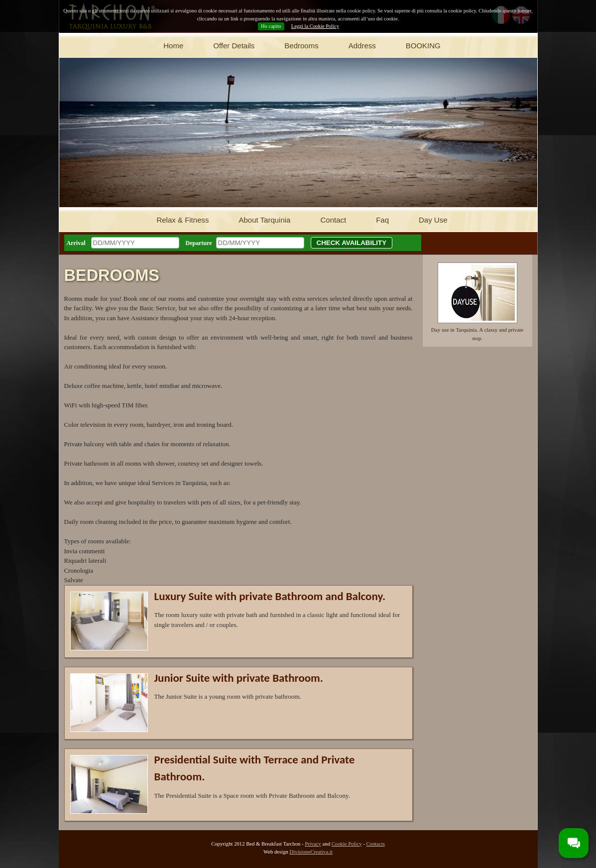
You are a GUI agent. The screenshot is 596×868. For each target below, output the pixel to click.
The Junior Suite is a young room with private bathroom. (228, 696)
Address (362, 46)
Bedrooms (301, 46)
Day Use (433, 220)
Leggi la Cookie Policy (315, 26)
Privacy (313, 844)
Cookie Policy (347, 844)
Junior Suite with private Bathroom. (239, 678)
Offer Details (234, 46)
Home (173, 46)
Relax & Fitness (182, 220)
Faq (382, 220)
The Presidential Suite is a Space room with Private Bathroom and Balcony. (252, 796)
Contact (333, 220)
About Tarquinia (264, 220)
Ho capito (271, 26)
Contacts (375, 844)
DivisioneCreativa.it (311, 852)
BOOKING (423, 46)
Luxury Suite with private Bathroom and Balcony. (270, 596)
